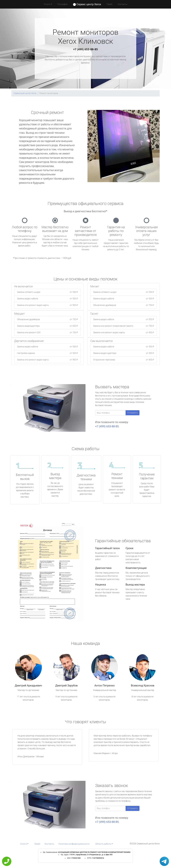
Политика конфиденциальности (74, 844)
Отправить (133, 413)
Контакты (123, 4)
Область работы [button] (103, 844)
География (62, 4)
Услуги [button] (47, 4)
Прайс (110, 4)
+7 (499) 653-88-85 (85, 49)
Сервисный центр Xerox (25, 93)
